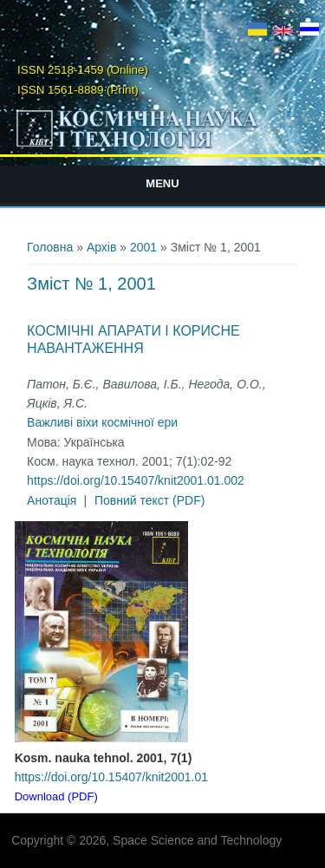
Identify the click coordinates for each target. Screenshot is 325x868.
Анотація (52, 500)
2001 (143, 247)
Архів (102, 247)
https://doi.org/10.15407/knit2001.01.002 (136, 480)
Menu (162, 183)
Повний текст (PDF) (150, 500)
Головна (50, 247)
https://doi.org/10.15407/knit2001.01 (111, 777)
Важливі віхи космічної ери (102, 422)
